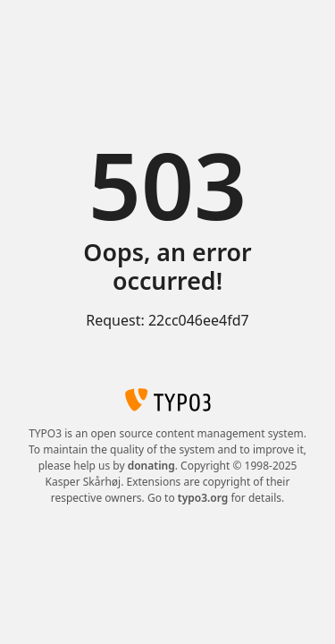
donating (151, 466)
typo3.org (203, 498)
